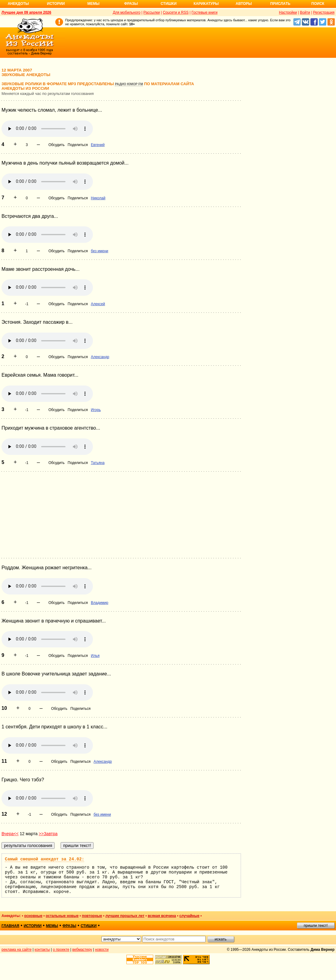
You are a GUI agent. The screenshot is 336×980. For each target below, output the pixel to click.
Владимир (99, 603)
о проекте (61, 950)
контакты (42, 950)
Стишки (168, 4)
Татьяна (98, 463)
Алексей (98, 304)
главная (10, 926)
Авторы (244, 4)
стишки (89, 926)
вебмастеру (82, 950)
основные (33, 916)
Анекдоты (18, 4)
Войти (305, 12)
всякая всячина (162, 916)
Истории (56, 4)
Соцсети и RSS (176, 12)
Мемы (94, 4)
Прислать (280, 4)
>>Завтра (48, 834)
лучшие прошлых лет (125, 916)
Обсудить (57, 145)
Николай (98, 198)
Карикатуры (206, 4)
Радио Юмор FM (129, 84)
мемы (52, 926)
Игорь (96, 410)
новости (102, 950)
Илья (95, 656)
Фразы (131, 4)
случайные (189, 916)
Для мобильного (127, 12)
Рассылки (152, 12)
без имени (99, 251)
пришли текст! (316, 926)
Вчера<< (10, 834)
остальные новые (62, 916)
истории (33, 926)
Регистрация (324, 12)
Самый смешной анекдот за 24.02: (44, 859)
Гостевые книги (205, 12)
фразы (69, 926)
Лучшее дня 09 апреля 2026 (26, 12)
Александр (100, 357)
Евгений (98, 145)
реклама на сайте (17, 950)
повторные (92, 916)
